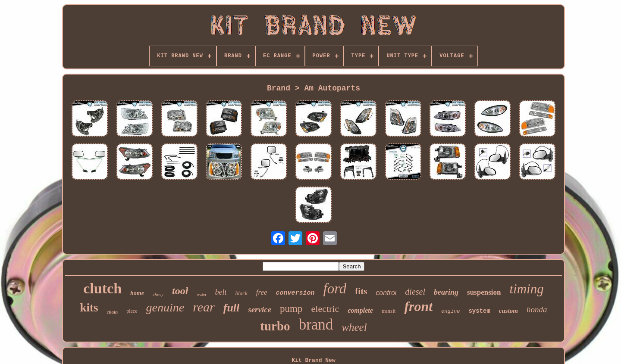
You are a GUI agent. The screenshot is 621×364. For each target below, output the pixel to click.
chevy (158, 294)
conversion (295, 293)
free (262, 292)
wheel (354, 327)
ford (335, 289)
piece (132, 311)
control (386, 293)
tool (180, 291)
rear (204, 307)
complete (360, 310)
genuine (165, 307)
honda (537, 310)
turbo (275, 326)
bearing (446, 292)
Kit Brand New (313, 360)
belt (221, 292)
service (260, 310)
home (137, 293)
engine (450, 311)
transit (389, 311)
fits (361, 291)
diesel (415, 292)
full (232, 308)
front (418, 306)
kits (89, 308)
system (479, 311)
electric (325, 309)
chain (113, 312)
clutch (102, 288)
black (241, 293)
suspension (484, 292)
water (201, 294)
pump (291, 309)
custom (508, 311)
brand (316, 325)
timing (526, 289)
